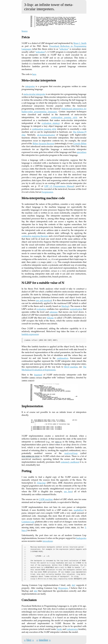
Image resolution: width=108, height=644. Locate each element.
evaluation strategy (51, 123)
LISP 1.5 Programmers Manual (59, 186)
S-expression (47, 192)
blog (29, 640)
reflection (64, 49)
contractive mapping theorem (35, 236)
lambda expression (30, 334)
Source (25, 31)
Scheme (50, 318)
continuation (63, 358)
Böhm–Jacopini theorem (43, 143)
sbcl (73, 585)
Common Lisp (28, 522)
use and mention (44, 300)
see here (68, 491)
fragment (38, 375)
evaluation (41, 309)
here (34, 74)
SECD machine (71, 367)
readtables (78, 510)
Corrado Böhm (80, 143)
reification (40, 52)
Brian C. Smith (80, 43)
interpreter (30, 86)
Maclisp (65, 306)
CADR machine (46, 499)
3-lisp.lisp (41, 483)
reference (54, 312)
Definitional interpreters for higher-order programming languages (54, 110)
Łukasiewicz (72, 629)
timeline (44, 640)
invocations (48, 541)
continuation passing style (64, 117)
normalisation (76, 309)
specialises (82, 152)
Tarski (59, 629)
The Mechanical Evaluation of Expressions (54, 368)
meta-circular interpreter (35, 94)
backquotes (81, 538)
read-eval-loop (71, 453)
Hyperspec (63, 588)
